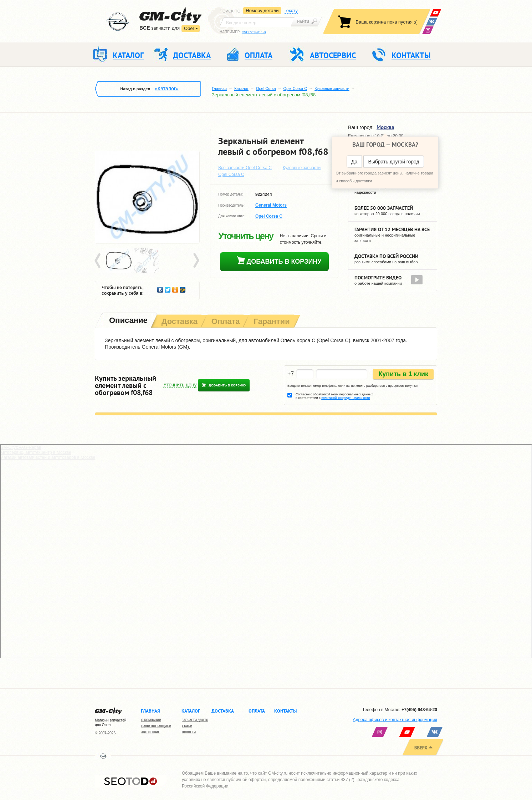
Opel (189, 28)
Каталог (241, 88)
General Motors (271, 206)
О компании (151, 720)
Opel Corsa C (295, 88)
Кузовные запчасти (332, 88)
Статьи (187, 726)
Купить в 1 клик (403, 374)
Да (354, 162)
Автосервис (150, 732)
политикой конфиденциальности (346, 398)
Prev (99, 261)
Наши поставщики (156, 726)
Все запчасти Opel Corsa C (245, 168)
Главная (219, 88)
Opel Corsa (266, 88)
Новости (189, 732)
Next (196, 261)
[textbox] (257, 22)
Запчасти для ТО (195, 720)
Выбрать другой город (393, 162)
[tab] (128, 321)
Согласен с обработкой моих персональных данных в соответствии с (334, 396)
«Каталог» (167, 88)
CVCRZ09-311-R (254, 32)
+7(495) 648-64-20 (419, 710)
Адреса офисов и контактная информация (395, 720)
